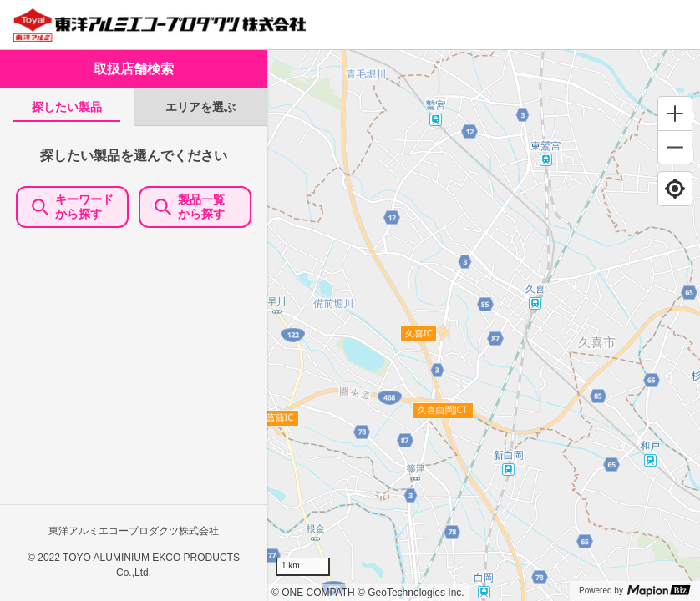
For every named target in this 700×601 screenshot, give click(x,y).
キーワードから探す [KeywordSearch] (73, 207)
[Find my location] (675, 189)
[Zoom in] (675, 114)
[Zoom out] (675, 147)
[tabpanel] (134, 363)
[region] (484, 326)
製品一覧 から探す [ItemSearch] (195, 207)
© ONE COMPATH (313, 593)
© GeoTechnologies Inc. (411, 593)
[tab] (67, 107)
